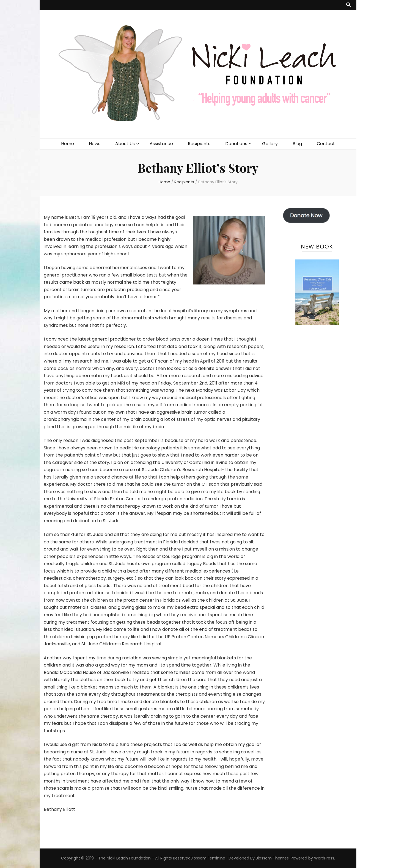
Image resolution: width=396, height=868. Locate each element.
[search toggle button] (348, 5)
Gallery (270, 144)
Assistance (161, 144)
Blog (297, 144)
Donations (236, 144)
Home (68, 144)
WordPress (324, 858)
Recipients (199, 144)
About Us (125, 144)
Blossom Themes (272, 858)
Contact (326, 144)
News (95, 144)
